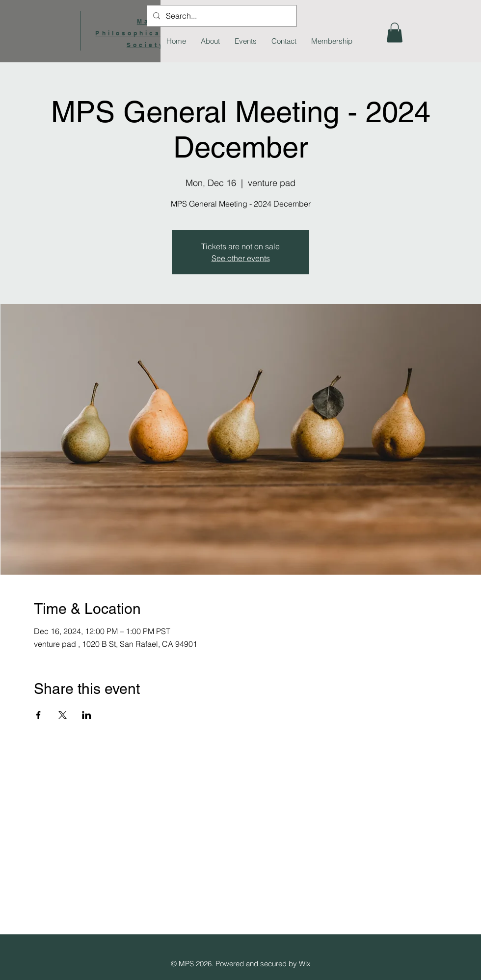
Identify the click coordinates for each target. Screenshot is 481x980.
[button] (395, 33)
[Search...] (221, 16)
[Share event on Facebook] (39, 715)
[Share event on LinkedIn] (87, 715)
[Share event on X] (63, 715)
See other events (241, 258)
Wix (305, 964)
